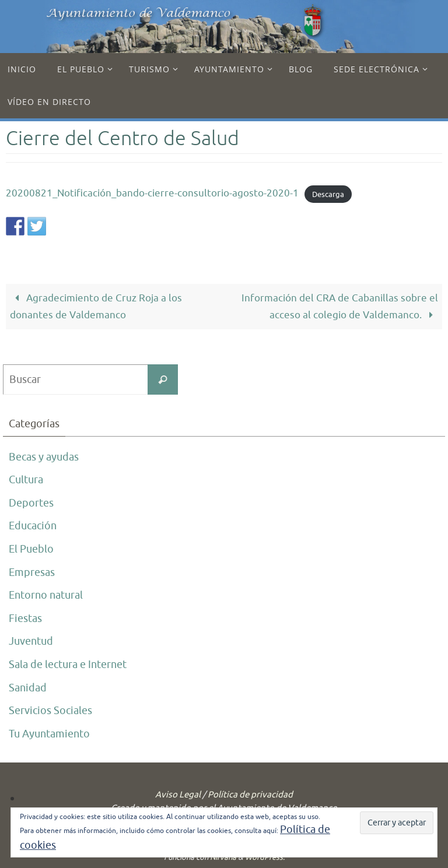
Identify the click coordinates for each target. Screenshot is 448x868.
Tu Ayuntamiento (49, 734)
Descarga (328, 194)
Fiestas (25, 619)
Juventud (31, 641)
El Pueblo (31, 549)
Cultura (26, 480)
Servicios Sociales (50, 711)
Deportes (31, 503)
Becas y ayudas (44, 457)
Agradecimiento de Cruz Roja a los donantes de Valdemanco (96, 307)
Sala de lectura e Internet (68, 665)
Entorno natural (46, 595)
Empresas (32, 572)
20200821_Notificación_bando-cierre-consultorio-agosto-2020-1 (152, 193)
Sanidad (28, 688)
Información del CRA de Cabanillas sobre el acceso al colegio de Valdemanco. (340, 307)
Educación (33, 526)
